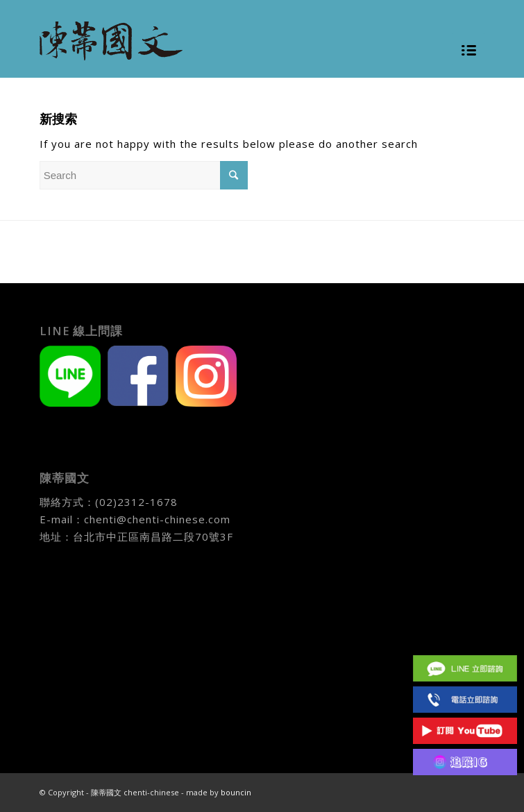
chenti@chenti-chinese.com (157, 519)
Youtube (465, 730)
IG (465, 762)
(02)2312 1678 (465, 699)
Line (465, 668)
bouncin (236, 792)
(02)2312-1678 (136, 502)
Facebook (465, 637)
